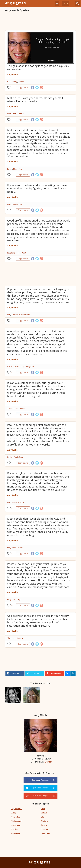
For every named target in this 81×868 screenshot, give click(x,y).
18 (12, 87)
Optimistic (25, 315)
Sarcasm (11, 367)
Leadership (16, 825)
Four (21, 457)
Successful (19, 367)
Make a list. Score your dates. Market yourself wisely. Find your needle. (35, 100)
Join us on (40, 780)
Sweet (10, 169)
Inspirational (16, 809)
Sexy (9, 548)
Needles (21, 114)
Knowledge (16, 833)
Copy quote (23, 88)
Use (15, 638)
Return (20, 638)
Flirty (9, 599)
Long (9, 204)
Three (10, 638)
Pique (18, 253)
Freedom (45, 829)
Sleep (15, 169)
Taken (10, 408)
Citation (49, 762)
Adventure (16, 315)
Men (9, 502)
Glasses (20, 548)
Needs (15, 204)
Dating (15, 82)
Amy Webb (12, 74)
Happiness (45, 833)
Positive (14, 829)
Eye (20, 599)
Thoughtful (29, 367)
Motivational (16, 821)
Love (43, 809)
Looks (15, 408)
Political (21, 502)
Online (21, 82)
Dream (44, 825)
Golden (22, 408)
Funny (14, 813)
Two (20, 169)
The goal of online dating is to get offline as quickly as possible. (38, 67)
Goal (9, 82)
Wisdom (44, 821)
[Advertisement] (37, 21)
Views (14, 502)
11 (12, 644)
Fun (9, 315)
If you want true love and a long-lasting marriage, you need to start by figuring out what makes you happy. (37, 188)
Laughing (11, 253)
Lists (9, 114)
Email (16, 457)
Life (42, 817)
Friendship (15, 817)
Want (21, 204)
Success (44, 813)
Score (14, 114)
